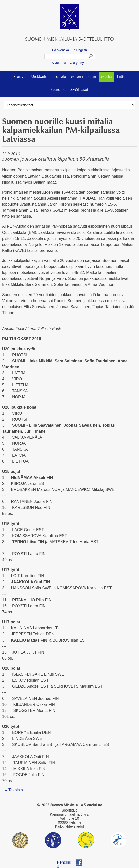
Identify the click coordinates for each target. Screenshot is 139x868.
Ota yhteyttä (79, 63)
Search (91, 57)
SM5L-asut (79, 90)
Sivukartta (59, 63)
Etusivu (20, 77)
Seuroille (58, 90)
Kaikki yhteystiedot (70, 826)
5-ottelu (59, 77)
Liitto (121, 77)
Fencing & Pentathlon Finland (67, 863)
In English (80, 50)
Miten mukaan (84, 77)
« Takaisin (14, 790)
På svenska (60, 50)
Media (106, 77)
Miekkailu (39, 77)
